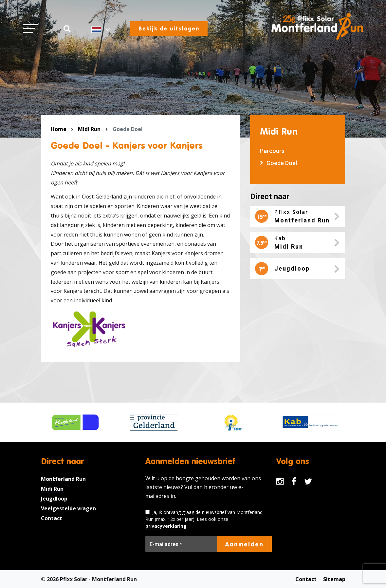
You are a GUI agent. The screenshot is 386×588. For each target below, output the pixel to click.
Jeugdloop (54, 499)
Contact (52, 518)
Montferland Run (63, 479)
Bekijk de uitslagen (169, 28)
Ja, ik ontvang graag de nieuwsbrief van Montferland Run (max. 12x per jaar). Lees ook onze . (204, 519)
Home (59, 129)
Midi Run (89, 129)
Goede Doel (282, 163)
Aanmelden (244, 544)
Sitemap (334, 579)
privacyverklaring (166, 526)
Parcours (272, 151)
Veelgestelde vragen (68, 508)
